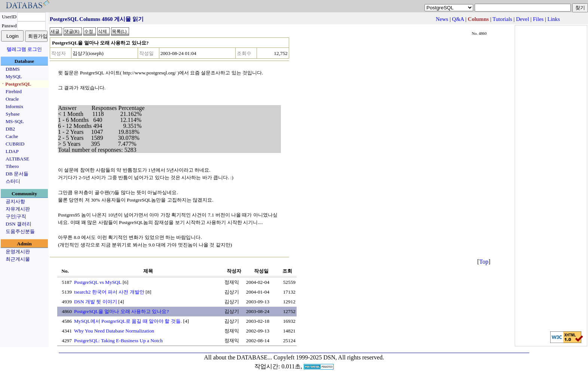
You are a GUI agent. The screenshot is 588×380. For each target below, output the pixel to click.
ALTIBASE (17, 159)
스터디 (13, 181)
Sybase (13, 114)
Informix (14, 106)
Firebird (14, 91)
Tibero (12, 166)
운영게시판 (18, 252)
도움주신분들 (20, 231)
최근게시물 (18, 259)
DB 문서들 (17, 174)
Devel (522, 19)
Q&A (458, 19)
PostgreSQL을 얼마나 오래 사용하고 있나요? (121, 311)
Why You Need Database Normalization (114, 331)
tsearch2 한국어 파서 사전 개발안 (109, 292)
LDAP (12, 151)
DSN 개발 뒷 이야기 (96, 302)
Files (538, 19)
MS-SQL (15, 121)
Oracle (12, 99)
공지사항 (15, 201)
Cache (12, 136)
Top (484, 262)
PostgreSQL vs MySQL (98, 282)
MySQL (14, 76)
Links (554, 19)
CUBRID (15, 144)
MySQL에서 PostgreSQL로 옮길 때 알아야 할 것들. (128, 321)
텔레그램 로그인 (24, 49)
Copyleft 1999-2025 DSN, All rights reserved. (329, 357)
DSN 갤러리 (19, 224)
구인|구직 (16, 216)
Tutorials (502, 19)
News (442, 19)
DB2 (10, 129)
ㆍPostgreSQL (16, 84)
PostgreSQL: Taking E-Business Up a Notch (118, 341)
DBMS (13, 69)
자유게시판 (18, 209)
